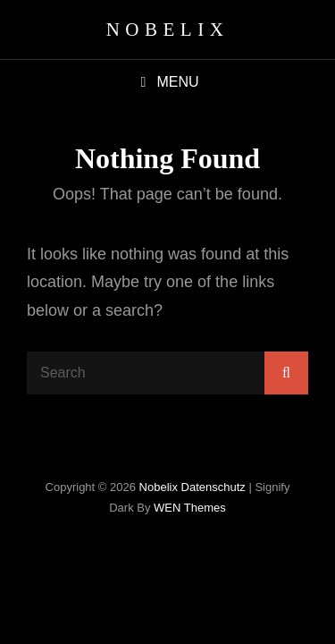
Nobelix (168, 30)
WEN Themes (190, 508)
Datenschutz (214, 487)
